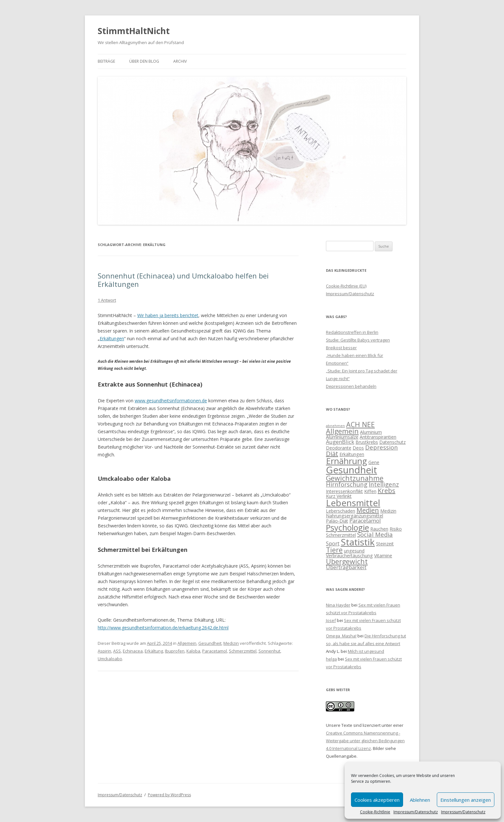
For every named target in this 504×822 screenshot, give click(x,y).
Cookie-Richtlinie (375, 812)
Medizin (231, 643)
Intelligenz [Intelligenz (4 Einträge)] (384, 484)
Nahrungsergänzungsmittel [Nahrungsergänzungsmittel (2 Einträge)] (355, 516)
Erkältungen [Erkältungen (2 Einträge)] (352, 454)
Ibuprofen (175, 651)
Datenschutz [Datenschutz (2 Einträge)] (392, 442)
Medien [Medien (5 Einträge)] (368, 510)
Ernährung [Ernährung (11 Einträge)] (346, 461)
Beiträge (106, 61)
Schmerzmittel (243, 651)
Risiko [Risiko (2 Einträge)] (396, 529)
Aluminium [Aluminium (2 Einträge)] (371, 432)
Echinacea (133, 651)
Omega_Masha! (341, 636)
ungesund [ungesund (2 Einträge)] (354, 551)
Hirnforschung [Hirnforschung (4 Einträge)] (347, 484)
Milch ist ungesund (366, 651)
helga (331, 659)
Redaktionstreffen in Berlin (352, 332)
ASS (117, 651)
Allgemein (187, 643)
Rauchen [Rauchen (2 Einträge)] (379, 529)
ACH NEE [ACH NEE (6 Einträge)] (360, 424)
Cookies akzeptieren (377, 800)
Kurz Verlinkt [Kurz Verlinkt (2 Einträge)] (339, 496)
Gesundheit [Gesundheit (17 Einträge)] (351, 470)
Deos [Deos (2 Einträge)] (358, 448)
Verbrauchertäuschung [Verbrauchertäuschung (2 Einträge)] (349, 556)
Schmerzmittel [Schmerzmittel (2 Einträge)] (341, 535)
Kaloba (193, 651)
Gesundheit (210, 643)
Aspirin (104, 651)
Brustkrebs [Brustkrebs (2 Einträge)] (367, 442)
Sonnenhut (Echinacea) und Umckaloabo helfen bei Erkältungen (183, 280)
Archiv (180, 61)
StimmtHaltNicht (134, 31)
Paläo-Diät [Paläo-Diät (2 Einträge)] (337, 521)
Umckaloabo (110, 659)
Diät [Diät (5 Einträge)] (332, 454)
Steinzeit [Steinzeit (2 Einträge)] (385, 544)
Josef (331, 620)
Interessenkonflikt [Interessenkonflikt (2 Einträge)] (344, 491)
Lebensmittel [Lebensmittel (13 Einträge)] (353, 503)
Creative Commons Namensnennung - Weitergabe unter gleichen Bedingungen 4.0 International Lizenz (365, 741)
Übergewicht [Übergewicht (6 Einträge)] (347, 561)
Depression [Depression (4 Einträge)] (382, 447)
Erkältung (154, 651)
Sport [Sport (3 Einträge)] (333, 543)
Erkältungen (112, 338)
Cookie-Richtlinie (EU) (346, 286)
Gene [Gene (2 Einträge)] (374, 462)
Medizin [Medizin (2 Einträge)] (388, 511)
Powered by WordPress (169, 795)
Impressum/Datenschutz (416, 812)
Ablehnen (420, 800)
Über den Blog (144, 61)
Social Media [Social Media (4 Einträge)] (375, 534)
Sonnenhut (269, 651)
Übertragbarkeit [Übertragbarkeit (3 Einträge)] (346, 567)
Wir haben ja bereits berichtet (168, 315)
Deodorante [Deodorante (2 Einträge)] (339, 448)
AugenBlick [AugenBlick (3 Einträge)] (340, 442)
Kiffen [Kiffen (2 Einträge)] (370, 491)
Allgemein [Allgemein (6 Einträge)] (342, 431)
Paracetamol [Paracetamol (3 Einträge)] (365, 521)
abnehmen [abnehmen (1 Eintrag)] (335, 426)
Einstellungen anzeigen (466, 800)
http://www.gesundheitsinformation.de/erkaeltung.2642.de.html (163, 628)
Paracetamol (215, 651)
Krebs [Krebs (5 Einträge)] (387, 491)
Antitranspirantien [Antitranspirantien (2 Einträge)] (378, 437)
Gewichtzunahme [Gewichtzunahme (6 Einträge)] (355, 478)
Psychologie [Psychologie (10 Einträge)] (347, 527)
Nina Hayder (338, 605)
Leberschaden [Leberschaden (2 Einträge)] (341, 511)
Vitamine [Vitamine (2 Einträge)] (383, 556)
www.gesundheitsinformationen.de (171, 401)
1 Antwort (107, 300)
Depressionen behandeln (351, 386)
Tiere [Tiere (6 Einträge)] (334, 550)
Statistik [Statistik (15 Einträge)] (358, 542)
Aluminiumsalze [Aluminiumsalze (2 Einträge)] (342, 437)
